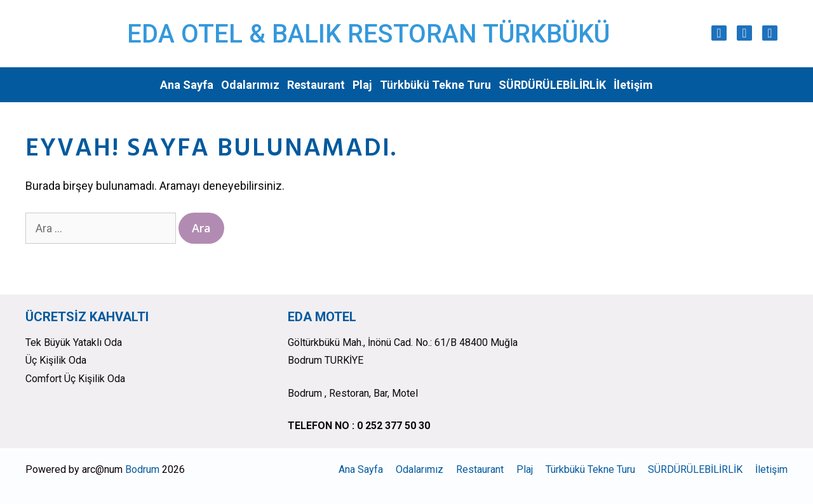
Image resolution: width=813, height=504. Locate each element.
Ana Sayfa (187, 85)
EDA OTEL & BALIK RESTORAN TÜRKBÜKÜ (368, 34)
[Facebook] (744, 33)
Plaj (362, 85)
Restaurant (316, 85)
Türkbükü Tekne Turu (435, 85)
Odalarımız (250, 85)
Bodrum (142, 469)
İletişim (633, 85)
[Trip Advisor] (770, 33)
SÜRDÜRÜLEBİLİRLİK (552, 85)
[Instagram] (719, 33)
